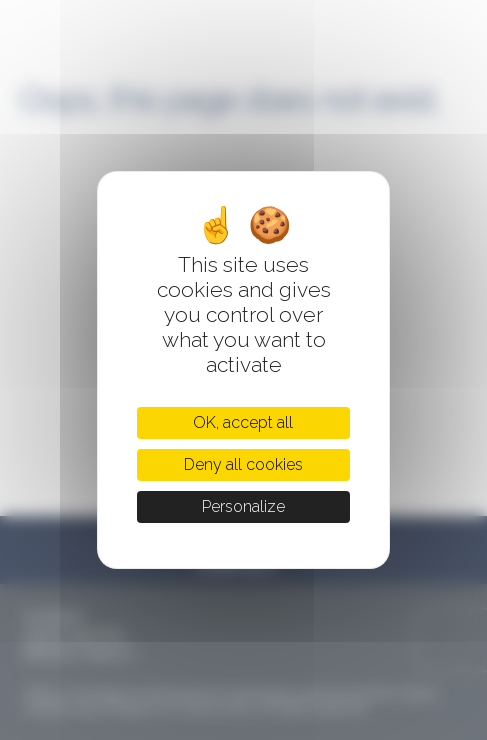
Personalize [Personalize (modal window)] (243, 506)
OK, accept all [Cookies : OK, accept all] (243, 422)
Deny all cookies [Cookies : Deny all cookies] (243, 464)
